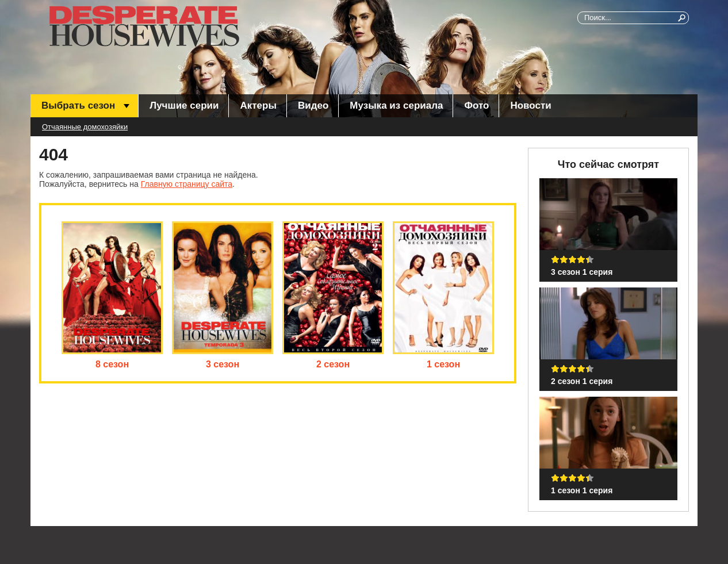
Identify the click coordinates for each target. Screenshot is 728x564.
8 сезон (112, 364)
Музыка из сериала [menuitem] (396, 105)
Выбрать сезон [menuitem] (78, 105)
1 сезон (443, 364)
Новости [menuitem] (530, 105)
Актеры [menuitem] (258, 105)
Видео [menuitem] (313, 105)
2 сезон (333, 364)
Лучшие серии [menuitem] (184, 105)
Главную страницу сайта (187, 184)
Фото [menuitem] (476, 105)
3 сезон (223, 364)
